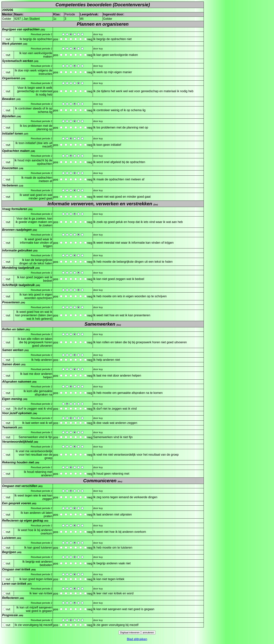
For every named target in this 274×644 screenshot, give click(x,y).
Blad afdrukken (137, 639)
